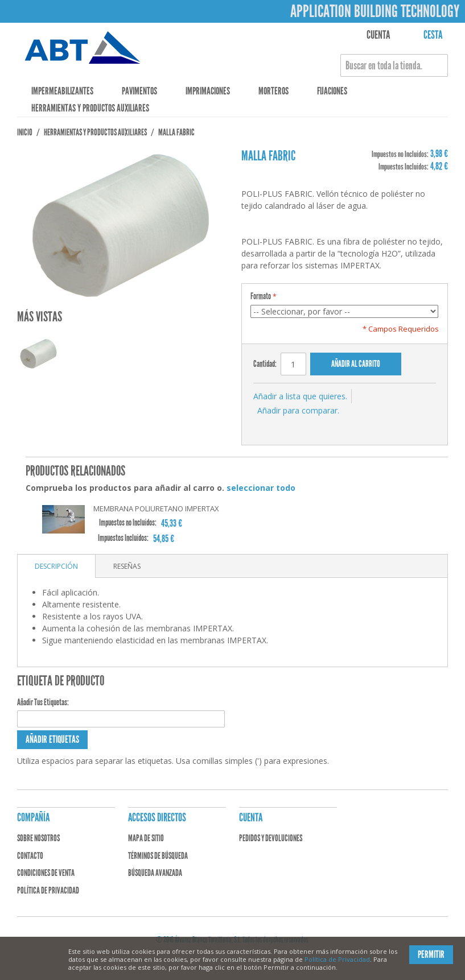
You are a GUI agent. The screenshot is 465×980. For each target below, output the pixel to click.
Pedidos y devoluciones (271, 838)
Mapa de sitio (146, 838)
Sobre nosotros (38, 838)
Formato (261, 296)
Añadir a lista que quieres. (300, 396)
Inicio (25, 132)
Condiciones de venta (46, 873)
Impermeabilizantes (62, 91)
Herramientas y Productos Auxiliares (90, 108)
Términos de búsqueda (158, 856)
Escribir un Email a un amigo (265, 425)
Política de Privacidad (337, 959)
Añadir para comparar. (298, 410)
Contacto (30, 856)
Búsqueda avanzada (155, 873)
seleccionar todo (261, 488)
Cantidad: (265, 364)
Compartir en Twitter (310, 425)
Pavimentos (139, 91)
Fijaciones (332, 91)
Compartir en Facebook (287, 425)
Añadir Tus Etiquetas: (43, 702)
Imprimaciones (208, 91)
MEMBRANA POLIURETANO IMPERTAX (156, 508)
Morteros (273, 91)
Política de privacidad (48, 890)
